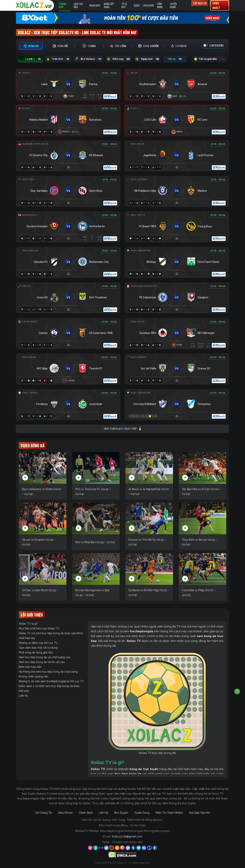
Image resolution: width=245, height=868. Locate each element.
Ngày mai (147, 59)
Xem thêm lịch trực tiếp (123, 429)
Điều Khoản (65, 813)
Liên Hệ (103, 813)
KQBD (137, 5)
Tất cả (175, 59)
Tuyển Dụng (173, 5)
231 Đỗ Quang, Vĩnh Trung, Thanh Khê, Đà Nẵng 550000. (128, 820)
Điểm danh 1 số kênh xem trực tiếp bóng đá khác (49, 686)
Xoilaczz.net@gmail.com (127, 836)
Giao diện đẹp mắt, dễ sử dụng (38, 648)
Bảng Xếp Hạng (109, 5)
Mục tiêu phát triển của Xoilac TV (39, 628)
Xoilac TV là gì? (28, 624)
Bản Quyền (121, 813)
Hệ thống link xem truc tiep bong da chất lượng (48, 672)
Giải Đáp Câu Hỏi (199, 813)
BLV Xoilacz (88, 59)
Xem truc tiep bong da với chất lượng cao (45, 657)
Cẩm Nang (160, 5)
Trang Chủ (62, 5)
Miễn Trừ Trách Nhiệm (169, 813)
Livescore (148, 5)
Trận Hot (58, 59)
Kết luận (24, 691)
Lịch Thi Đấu (78, 5)
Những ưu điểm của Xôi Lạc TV (38, 643)
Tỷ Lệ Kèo (124, 5)
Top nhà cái (200, 3)
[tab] (31, 46)
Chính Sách (86, 813)
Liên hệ (23, 696)
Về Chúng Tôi (44, 813)
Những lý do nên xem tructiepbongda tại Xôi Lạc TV (51, 681)
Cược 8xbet (216, 5)
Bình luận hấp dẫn (30, 667)
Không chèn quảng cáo (34, 676)
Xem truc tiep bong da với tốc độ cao (42, 662)
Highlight (95, 5)
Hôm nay (119, 59)
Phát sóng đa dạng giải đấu (36, 652)
